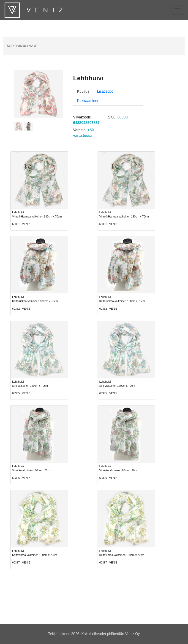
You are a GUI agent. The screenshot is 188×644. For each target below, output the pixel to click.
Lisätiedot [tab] (105, 91)
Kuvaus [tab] (83, 91)
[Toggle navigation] (178, 10)
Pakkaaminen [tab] (88, 101)
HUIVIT (33, 46)
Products (20, 46)
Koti (10, 46)
